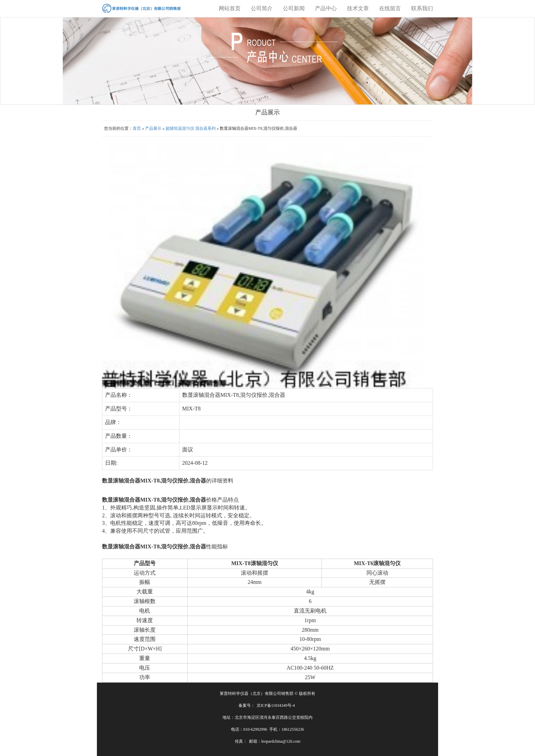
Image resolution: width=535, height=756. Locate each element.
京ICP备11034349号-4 (276, 705)
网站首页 (230, 8)
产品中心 (326, 8)
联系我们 (422, 8)
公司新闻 (294, 8)
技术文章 (358, 8)
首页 (137, 128)
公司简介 (262, 8)
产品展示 (153, 128)
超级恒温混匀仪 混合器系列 (191, 128)
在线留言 (390, 8)
